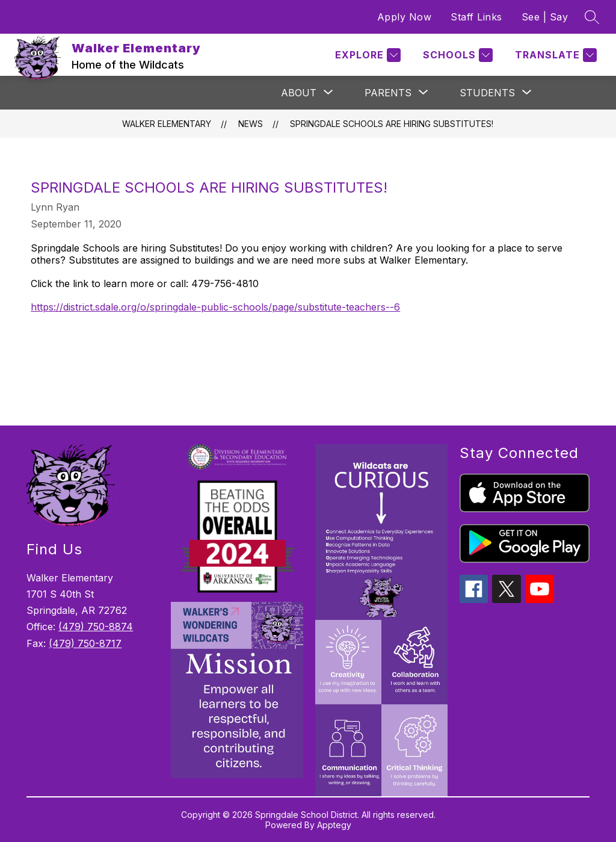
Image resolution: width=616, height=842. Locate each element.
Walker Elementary (167, 124)
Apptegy (334, 825)
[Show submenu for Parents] (388, 93)
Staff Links (476, 17)
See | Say (545, 17)
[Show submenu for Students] (487, 93)
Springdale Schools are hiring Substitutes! (392, 124)
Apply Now (405, 17)
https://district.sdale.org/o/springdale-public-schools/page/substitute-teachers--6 (215, 307)
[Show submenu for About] (299, 93)
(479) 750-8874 (96, 627)
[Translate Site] (554, 55)
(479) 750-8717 (85, 643)
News (251, 124)
